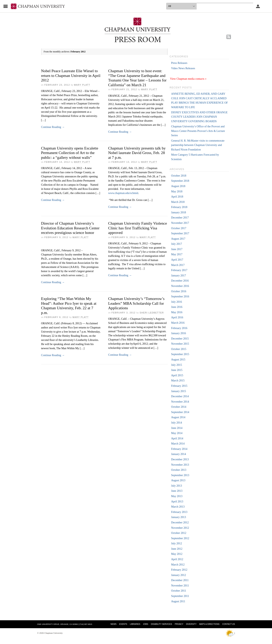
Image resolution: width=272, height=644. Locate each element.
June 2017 (177, 249)
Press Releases (179, 63)
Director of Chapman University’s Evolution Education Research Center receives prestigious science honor (70, 228)
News (114, 624)
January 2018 (179, 212)
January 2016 (179, 333)
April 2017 (177, 260)
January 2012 (179, 575)
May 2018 (177, 191)
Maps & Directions (209, 624)
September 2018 (180, 181)
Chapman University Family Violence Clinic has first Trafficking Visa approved (138, 228)
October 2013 (179, 470)
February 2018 (179, 207)
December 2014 (180, 396)
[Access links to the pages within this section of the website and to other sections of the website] (6, 6)
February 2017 (179, 270)
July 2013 (177, 486)
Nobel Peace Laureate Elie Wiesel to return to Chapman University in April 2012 (71, 76)
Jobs (146, 624)
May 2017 (177, 254)
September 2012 (180, 538)
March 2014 (178, 444)
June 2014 (177, 428)
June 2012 (177, 549)
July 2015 (177, 365)
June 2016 (177, 307)
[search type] (181, 6)
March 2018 (178, 202)
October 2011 (179, 591)
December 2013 (180, 459)
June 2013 (177, 491)
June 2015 (177, 370)
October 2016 (179, 291)
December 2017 (180, 218)
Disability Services (162, 624)
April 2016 (177, 317)
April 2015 (177, 375)
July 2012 (177, 543)
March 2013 (178, 507)
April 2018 (177, 197)
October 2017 (179, 228)
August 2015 (178, 360)
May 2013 (177, 496)
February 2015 (179, 386)
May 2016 (177, 312)
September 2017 (180, 233)
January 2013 (179, 517)
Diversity (191, 624)
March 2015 (178, 381)
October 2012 (179, 533)
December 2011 (180, 580)
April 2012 (177, 559)
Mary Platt (82, 85)
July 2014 (177, 423)
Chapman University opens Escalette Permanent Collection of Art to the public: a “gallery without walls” (70, 153)
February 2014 (179, 449)
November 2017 (180, 223)
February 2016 (179, 328)
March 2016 (178, 323)
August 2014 (178, 417)
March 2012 (178, 565)
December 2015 (180, 339)
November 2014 (180, 402)
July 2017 (177, 244)
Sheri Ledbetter (152, 313)
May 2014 (177, 433)
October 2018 (179, 176)
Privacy (179, 624)
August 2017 (178, 239)
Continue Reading (53, 127)
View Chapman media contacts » (188, 79)
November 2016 (180, 286)
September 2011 (180, 596)
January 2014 (179, 454)
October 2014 (179, 407)
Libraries (135, 624)
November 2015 (180, 344)
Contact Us (228, 624)
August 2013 (178, 480)
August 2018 (178, 186)
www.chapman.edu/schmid (123, 193)
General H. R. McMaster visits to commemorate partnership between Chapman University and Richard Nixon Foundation (198, 145)
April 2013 (177, 502)
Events (123, 624)
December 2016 (180, 281)
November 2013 (180, 465)
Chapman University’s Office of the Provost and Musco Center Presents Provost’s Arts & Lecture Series (198, 131)
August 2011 (178, 601)
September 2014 (180, 412)
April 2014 (177, 438)
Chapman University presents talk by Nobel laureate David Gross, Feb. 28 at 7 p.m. (137, 153)
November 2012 (180, 528)
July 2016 (177, 302)
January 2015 (179, 391)
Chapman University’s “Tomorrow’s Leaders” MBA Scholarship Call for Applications (136, 303)
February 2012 (179, 570)
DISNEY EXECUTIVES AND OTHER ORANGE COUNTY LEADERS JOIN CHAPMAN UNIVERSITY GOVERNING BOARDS (199, 117)
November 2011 (180, 586)
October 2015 (179, 349)
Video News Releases (183, 68)
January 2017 (179, 276)
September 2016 (180, 296)
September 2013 (180, 475)
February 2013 (179, 512)
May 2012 (177, 554)
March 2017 (178, 265)
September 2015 (180, 354)
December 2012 (180, 522)
